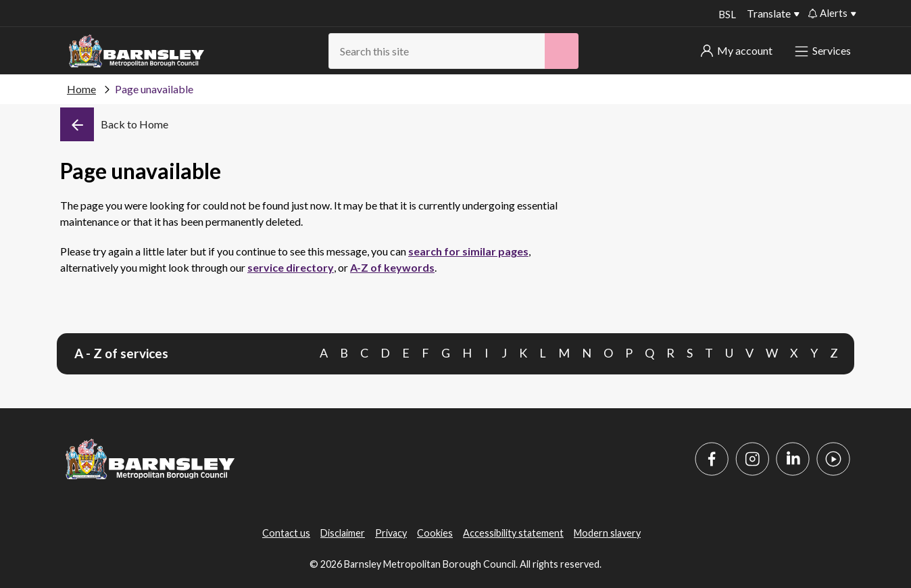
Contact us (286, 533)
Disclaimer (343, 533)
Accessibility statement (513, 533)
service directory (291, 267)
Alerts (828, 13)
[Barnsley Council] (137, 51)
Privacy (391, 533)
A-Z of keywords (392, 267)
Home (81, 89)
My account (737, 50)
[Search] (562, 51)
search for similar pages (468, 251)
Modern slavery (607, 533)
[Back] (114, 124)
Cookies (435, 533)
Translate (769, 13)
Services (824, 50)
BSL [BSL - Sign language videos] (726, 14)
